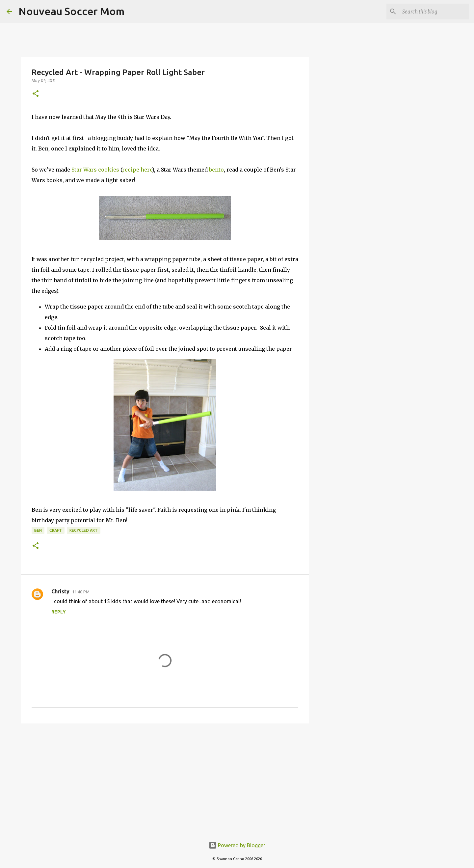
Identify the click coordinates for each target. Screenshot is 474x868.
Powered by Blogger (237, 845)
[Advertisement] (165, 779)
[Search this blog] (434, 12)
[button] (36, 94)
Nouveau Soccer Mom (71, 11)
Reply (59, 612)
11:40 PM (81, 592)
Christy (60, 591)
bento (216, 170)
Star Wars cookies (95, 170)
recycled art (84, 530)
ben (38, 530)
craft (56, 530)
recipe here (137, 170)
